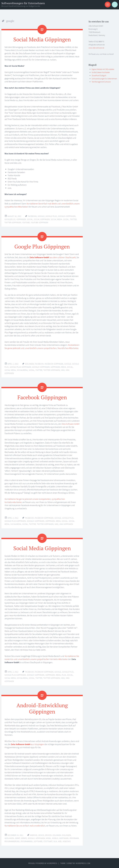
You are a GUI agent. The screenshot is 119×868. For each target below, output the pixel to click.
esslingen (30, 364)
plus (64, 675)
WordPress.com (83, 863)
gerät (17, 838)
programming (27, 841)
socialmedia (22, 370)
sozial (66, 219)
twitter (73, 219)
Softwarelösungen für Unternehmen (23, 3)
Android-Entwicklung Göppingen (42, 708)
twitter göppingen (13, 222)
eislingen (57, 835)
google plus (51, 216)
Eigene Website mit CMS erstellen (103, 69)
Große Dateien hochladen (101, 72)
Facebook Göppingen (42, 397)
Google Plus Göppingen (42, 246)
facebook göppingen (54, 364)
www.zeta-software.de (96, 48)
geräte (24, 838)
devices (48, 835)
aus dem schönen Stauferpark (53, 257)
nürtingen (64, 838)
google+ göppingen (67, 216)
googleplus (10, 219)
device (41, 835)
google (41, 216)
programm (74, 838)
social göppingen (42, 219)
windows (67, 841)
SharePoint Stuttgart (99, 76)
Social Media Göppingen (42, 39)
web (60, 841)
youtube (26, 222)
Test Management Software (101, 82)
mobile (55, 838)
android (34, 835)
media (64, 367)
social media (56, 219)
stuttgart (48, 841)
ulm (55, 841)
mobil (49, 838)
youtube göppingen (40, 222)
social (30, 219)
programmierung (12, 841)
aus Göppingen (27, 744)
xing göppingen (66, 524)
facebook (32, 216)
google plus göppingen (20, 367)
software (38, 841)
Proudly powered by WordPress (43, 863)
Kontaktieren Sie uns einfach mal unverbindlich (25, 826)
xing (63, 370)
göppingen (21, 219)
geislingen (9, 838)
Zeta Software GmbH (71, 424)
